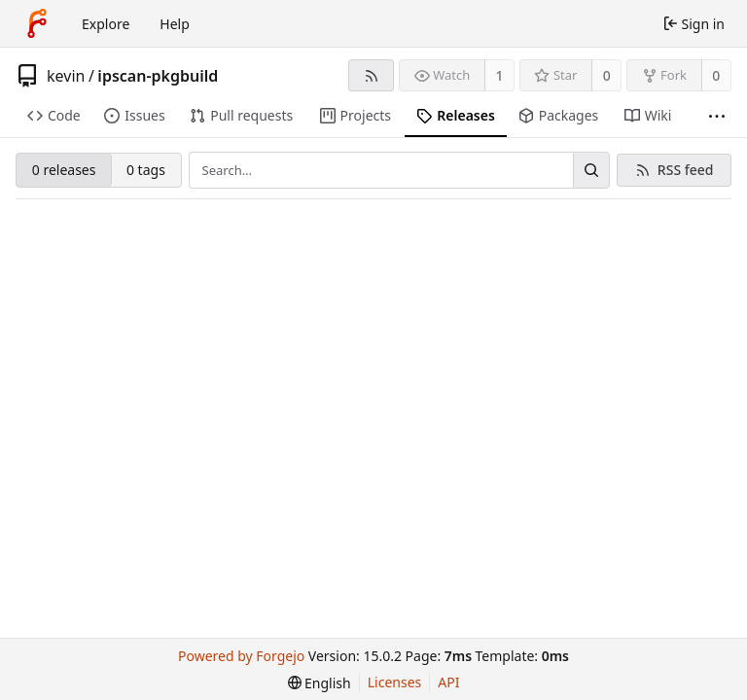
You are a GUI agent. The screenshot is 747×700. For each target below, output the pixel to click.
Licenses (395, 682)
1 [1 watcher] (500, 75)
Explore (106, 24)
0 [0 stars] (607, 75)
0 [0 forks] (716, 75)
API (448, 682)
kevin (66, 76)
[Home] (37, 23)
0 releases (64, 170)
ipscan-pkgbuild (158, 76)
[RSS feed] (371, 75)
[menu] (320, 683)
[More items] (717, 116)
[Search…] (591, 170)
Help (175, 24)
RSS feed (686, 170)
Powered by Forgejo (241, 656)
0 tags (146, 170)
